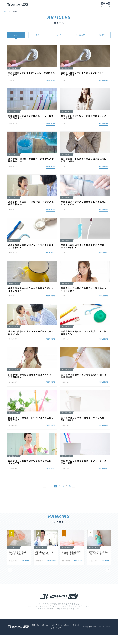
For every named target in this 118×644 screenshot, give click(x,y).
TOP (5, 12)
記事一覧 (15, 12)
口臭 (37, 35)
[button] (108, 579)
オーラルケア (80, 35)
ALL (16, 35)
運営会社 (76, 634)
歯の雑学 (102, 35)
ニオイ (59, 35)
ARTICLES (106, 6)
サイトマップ (56, 637)
